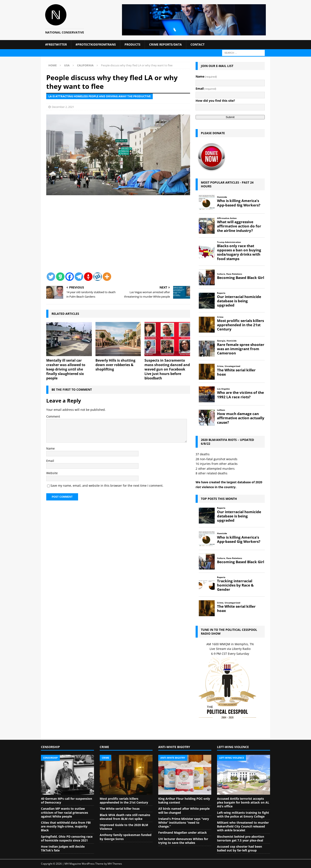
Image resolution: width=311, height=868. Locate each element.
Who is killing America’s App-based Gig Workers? (239, 203)
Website (52, 473)
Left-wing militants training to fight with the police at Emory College (243, 814)
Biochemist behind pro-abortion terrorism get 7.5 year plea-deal (241, 838)
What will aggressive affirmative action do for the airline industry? (239, 226)
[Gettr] (88, 277)
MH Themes (115, 864)
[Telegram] (79, 277)
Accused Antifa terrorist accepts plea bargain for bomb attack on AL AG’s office (243, 802)
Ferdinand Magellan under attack (183, 832)
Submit (230, 117)
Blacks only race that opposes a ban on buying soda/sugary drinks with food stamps (239, 252)
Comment (53, 416)
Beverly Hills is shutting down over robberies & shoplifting (115, 365)
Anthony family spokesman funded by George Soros (126, 837)
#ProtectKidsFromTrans (96, 44)
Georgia (221, 341)
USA (67, 65)
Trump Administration (229, 242)
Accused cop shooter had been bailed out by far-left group (240, 848)
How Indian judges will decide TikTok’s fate (63, 848)
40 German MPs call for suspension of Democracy (67, 800)
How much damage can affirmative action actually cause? (241, 418)
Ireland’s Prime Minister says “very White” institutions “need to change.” (184, 823)
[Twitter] (51, 277)
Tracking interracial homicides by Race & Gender (235, 585)
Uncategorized (232, 366)
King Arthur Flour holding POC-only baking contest (184, 800)
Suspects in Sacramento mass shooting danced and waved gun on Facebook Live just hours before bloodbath (167, 369)
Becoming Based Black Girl (241, 278)
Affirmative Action (227, 218)
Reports (221, 293)
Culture (221, 274)
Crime (220, 317)
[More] (107, 277)
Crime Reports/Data (165, 44)
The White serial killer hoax (236, 372)
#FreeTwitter (56, 44)
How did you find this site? (215, 101)
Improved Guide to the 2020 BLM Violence (124, 827)
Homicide (222, 197)
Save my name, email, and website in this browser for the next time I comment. (107, 486)
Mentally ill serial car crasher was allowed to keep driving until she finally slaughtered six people (66, 369)
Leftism (221, 410)
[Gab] (60, 277)
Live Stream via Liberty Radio (230, 649)
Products (132, 44)
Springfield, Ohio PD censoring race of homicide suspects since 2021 (67, 838)
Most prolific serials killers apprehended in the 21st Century (240, 325)
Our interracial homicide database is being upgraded (239, 301)
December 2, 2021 (63, 107)
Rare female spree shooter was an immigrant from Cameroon (241, 349)
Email (50, 461)
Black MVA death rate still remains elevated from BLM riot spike (125, 817)
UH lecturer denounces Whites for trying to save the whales (183, 841)
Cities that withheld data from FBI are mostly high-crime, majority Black (66, 826)
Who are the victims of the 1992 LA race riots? (240, 395)
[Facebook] (70, 277)
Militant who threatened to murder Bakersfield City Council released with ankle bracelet (243, 826)
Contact (198, 44)
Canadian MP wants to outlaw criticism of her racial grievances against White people (64, 812)
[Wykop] (98, 277)
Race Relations (234, 274)
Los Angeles (223, 389)
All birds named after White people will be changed (184, 810)
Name (50, 448)
